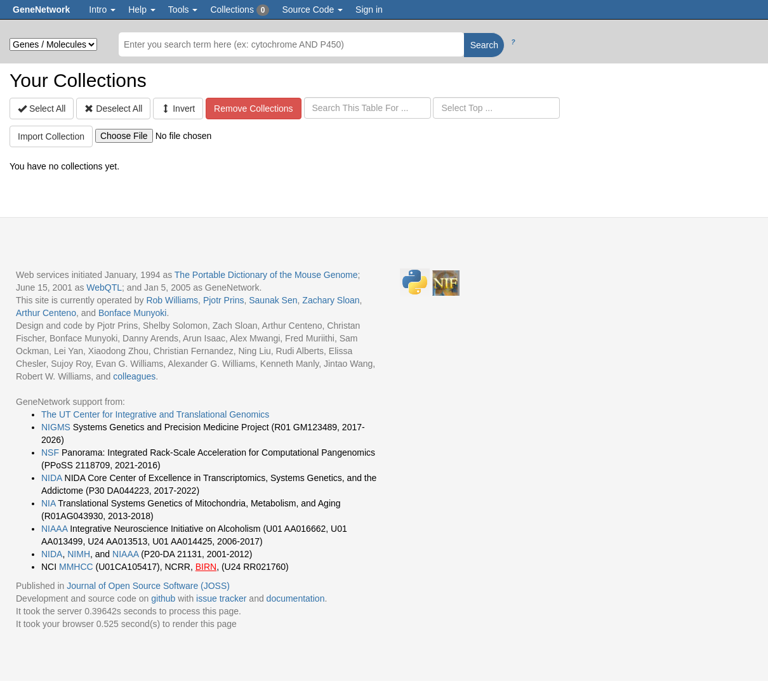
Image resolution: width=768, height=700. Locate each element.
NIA (49, 503)
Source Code (312, 10)
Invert (178, 109)
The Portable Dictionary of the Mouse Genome (266, 275)
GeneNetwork (41, 10)
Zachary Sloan (331, 300)
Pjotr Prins (224, 300)
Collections (240, 10)
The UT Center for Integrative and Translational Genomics (155, 414)
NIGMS (56, 427)
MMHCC (76, 567)
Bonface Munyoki (132, 313)
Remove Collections (254, 109)
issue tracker (221, 598)
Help (142, 10)
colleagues (134, 376)
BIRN (206, 567)
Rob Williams (172, 300)
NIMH (79, 554)
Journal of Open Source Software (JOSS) (148, 586)
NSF (50, 452)
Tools (183, 10)
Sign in (369, 10)
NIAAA (54, 529)
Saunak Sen (273, 300)
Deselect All (113, 109)
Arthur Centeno (46, 313)
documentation (296, 598)
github (163, 598)
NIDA (52, 478)
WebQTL (104, 287)
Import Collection (51, 136)
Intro (102, 10)
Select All (42, 109)
